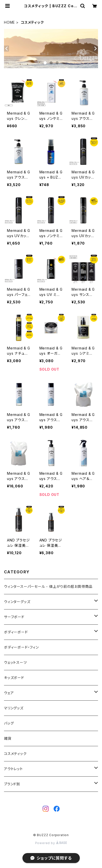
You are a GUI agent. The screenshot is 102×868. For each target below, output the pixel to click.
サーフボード (14, 617)
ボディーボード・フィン (21, 647)
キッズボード (14, 678)
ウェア (9, 693)
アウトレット (13, 769)
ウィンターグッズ (17, 602)
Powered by (51, 843)
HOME (9, 22)
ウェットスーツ (15, 662)
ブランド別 (12, 784)
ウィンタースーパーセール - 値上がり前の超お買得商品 (48, 586)
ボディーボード (16, 632)
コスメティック (15, 754)
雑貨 (8, 738)
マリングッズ (14, 708)
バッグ (9, 723)
